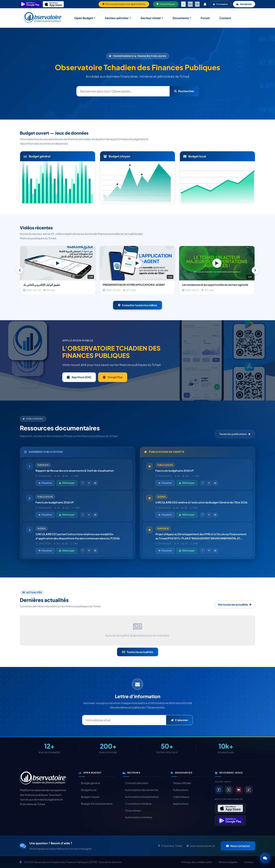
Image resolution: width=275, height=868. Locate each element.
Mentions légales (228, 862)
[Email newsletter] (124, 720)
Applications (180, 804)
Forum (205, 18)
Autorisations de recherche (140, 790)
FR (183, 4)
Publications (180, 790)
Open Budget (84, 18)
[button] (265, 858)
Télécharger (67, 483)
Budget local (88, 790)
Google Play (113, 377)
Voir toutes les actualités (235, 605)
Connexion (221, 4)
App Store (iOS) (79, 377)
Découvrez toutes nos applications (124, 4)
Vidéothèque (166, 4)
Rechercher (184, 91)
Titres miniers (132, 811)
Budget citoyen (89, 797)
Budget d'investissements (96, 804)
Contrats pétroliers (136, 783)
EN (190, 4)
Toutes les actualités (138, 652)
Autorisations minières (137, 817)
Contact (225, 18)
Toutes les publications (235, 434)
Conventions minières (137, 804)
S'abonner (179, 720)
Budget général (89, 783)
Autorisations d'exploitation (141, 797)
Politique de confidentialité (197, 862)
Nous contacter (238, 846)
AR (197, 4)
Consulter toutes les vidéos (137, 305)
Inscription (244, 4)
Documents (181, 18)
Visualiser (45, 483)
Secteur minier (151, 18)
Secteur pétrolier (117, 18)
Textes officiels (181, 783)
